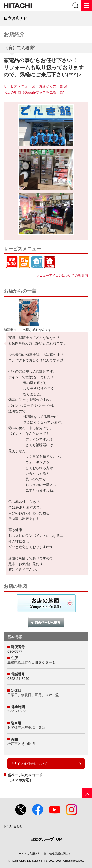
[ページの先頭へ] (87, 793)
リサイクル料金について (29, 764)
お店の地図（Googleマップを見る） (32, 92)
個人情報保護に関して (57, 854)
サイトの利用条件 (29, 854)
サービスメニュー (17, 86)
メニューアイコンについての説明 (60, 276)
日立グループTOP (46, 839)
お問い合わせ (13, 826)
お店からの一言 (51, 86)
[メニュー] (86, 6)
